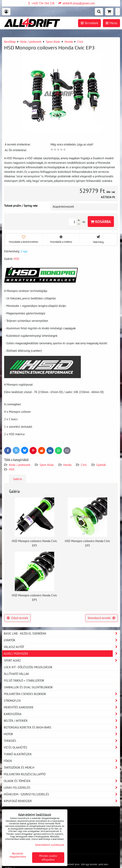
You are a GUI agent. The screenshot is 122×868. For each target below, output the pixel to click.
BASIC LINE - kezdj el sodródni (62, 633)
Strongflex (62, 701)
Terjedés (62, 741)
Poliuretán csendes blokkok (62, 694)
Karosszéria (62, 714)
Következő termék (102, 618)
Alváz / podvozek (20, 465)
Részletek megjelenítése (18, 855)
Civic (84, 465)
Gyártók (101, 465)
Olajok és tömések (62, 781)
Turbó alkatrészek (18, 754)
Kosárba (101, 222)
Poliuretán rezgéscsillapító (25, 774)
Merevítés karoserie (62, 707)
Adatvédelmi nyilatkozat (50, 845)
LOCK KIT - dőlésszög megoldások (28, 667)
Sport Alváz (47, 465)
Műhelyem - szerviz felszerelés (62, 794)
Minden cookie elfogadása (48, 858)
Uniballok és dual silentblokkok (28, 687)
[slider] (58, 150)
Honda (67, 465)
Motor (62, 734)
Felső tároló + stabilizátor (24, 680)
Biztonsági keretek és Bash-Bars (62, 727)
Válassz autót (62, 647)
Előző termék (17, 618)
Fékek (62, 761)
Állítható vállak (16, 674)
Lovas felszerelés (62, 788)
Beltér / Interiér (62, 721)
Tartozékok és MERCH (62, 768)
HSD (12, 469)
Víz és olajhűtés (62, 747)
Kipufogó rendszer (62, 801)
